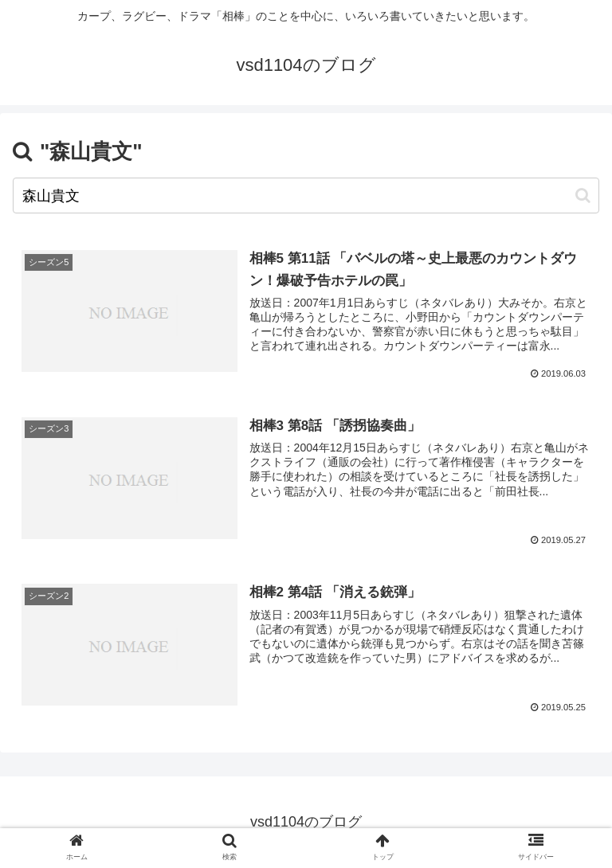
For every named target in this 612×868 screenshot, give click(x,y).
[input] (306, 195)
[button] (583, 195)
